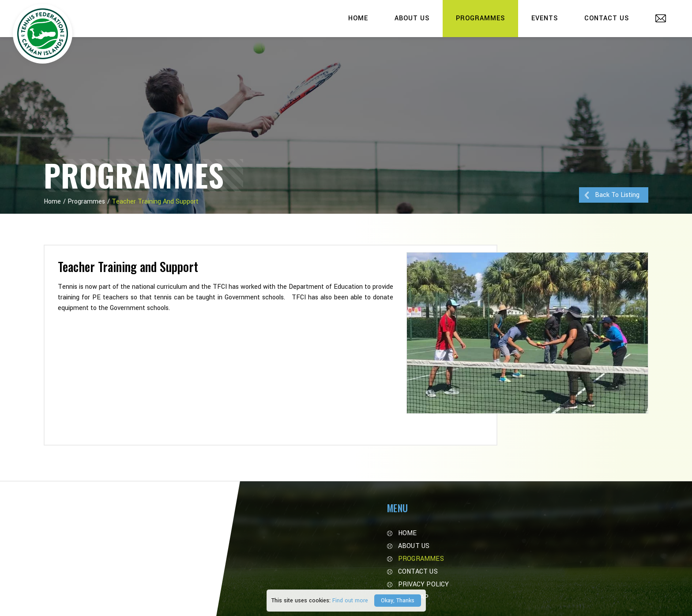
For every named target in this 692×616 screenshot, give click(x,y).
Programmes (480, 18)
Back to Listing (611, 195)
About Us (412, 18)
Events (545, 18)
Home (358, 18)
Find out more (350, 601)
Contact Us (607, 18)
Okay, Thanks (398, 601)
